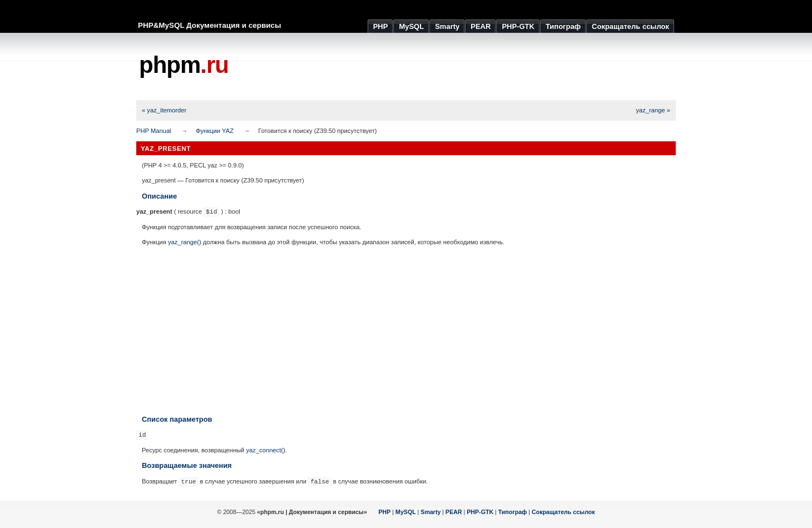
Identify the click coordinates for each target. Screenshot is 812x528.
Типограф (513, 512)
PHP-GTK (480, 512)
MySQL (406, 512)
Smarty (430, 512)
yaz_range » (653, 110)
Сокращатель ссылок (563, 512)
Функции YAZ (215, 131)
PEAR (454, 512)
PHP (385, 512)
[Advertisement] (473, 67)
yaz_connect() (265, 450)
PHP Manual (154, 131)
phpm (184, 65)
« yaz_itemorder (164, 110)
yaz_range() (185, 242)
